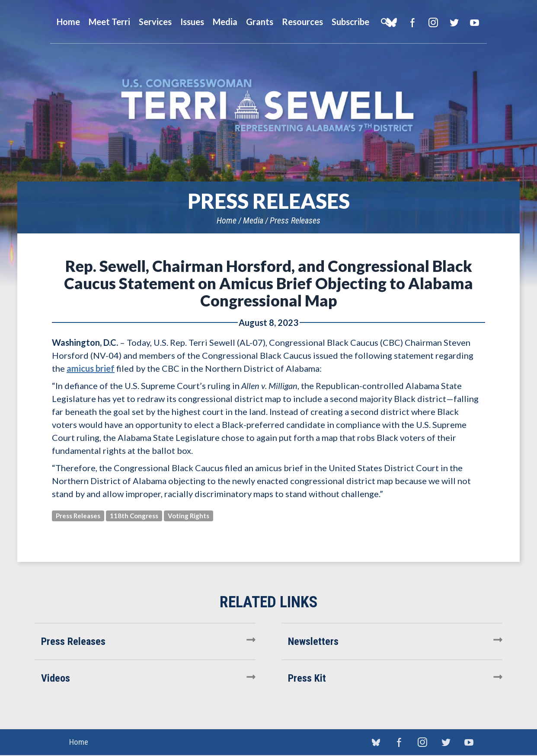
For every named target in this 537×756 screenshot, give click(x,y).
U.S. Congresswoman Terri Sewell (268, 106)
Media (253, 220)
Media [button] (225, 22)
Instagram (433, 22)
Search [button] (384, 22)
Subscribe (350, 22)
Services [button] (155, 22)
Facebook (412, 22)
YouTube (475, 22)
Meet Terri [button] (109, 22)
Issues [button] (192, 22)
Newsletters (313, 641)
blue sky (376, 743)
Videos (56, 678)
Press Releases (295, 220)
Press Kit (307, 678)
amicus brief (91, 368)
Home (227, 220)
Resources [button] (302, 22)
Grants (260, 22)
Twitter (454, 22)
